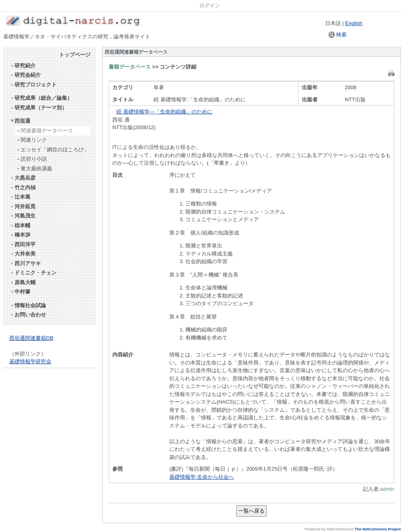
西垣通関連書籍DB (31, 338)
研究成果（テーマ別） (39, 108)
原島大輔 (23, 282)
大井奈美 (23, 254)
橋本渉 (20, 235)
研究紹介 (23, 66)
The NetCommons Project (378, 529)
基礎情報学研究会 (30, 361)
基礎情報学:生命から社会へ (202, 477)
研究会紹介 (25, 75)
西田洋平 (23, 244)
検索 (338, 35)
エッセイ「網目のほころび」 (53, 150)
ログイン (210, 5)
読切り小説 (32, 159)
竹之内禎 (23, 187)
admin (387, 489)
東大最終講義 (34, 169)
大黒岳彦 (23, 178)
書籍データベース (130, 67)
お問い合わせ (28, 315)
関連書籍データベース (45, 131)
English (354, 23)
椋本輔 (20, 225)
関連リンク (32, 140)
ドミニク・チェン (33, 273)
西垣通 (20, 121)
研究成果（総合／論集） (41, 98)
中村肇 (20, 292)
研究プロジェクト (33, 85)
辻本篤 (20, 197)
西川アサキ (25, 263)
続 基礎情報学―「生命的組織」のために (164, 112)
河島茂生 (23, 216)
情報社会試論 (28, 305)
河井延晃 (23, 206)
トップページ (75, 55)
